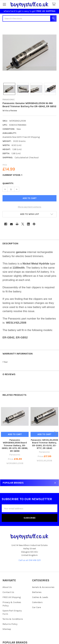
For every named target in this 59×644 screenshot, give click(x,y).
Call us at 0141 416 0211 (30, 560)
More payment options (29, 207)
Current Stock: (12, 175)
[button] (29, 214)
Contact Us (8, 592)
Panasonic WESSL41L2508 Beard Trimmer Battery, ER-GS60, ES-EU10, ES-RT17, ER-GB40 (44, 444)
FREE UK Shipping (12, 597)
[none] (29, 53)
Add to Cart (15, 434)
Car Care (37, 607)
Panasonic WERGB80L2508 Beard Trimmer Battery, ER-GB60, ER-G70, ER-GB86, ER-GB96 (15, 445)
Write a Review (10, 111)
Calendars (37, 602)
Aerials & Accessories (43, 587)
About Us (7, 587)
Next (56, 434)
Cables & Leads (40, 597)
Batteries (37, 592)
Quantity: (8, 183)
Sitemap (7, 629)
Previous (3, 434)
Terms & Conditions (13, 619)
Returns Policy (10, 624)
